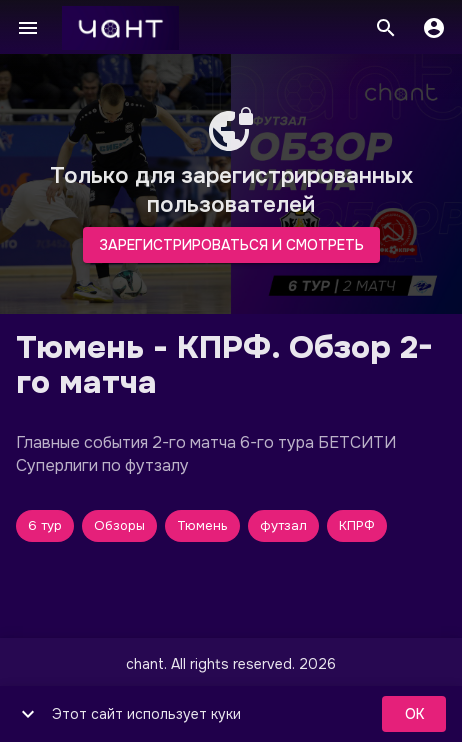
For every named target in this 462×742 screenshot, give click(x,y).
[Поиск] (386, 28)
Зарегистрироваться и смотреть (231, 245)
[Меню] (28, 28)
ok (414, 714)
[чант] (120, 28)
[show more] (28, 714)
